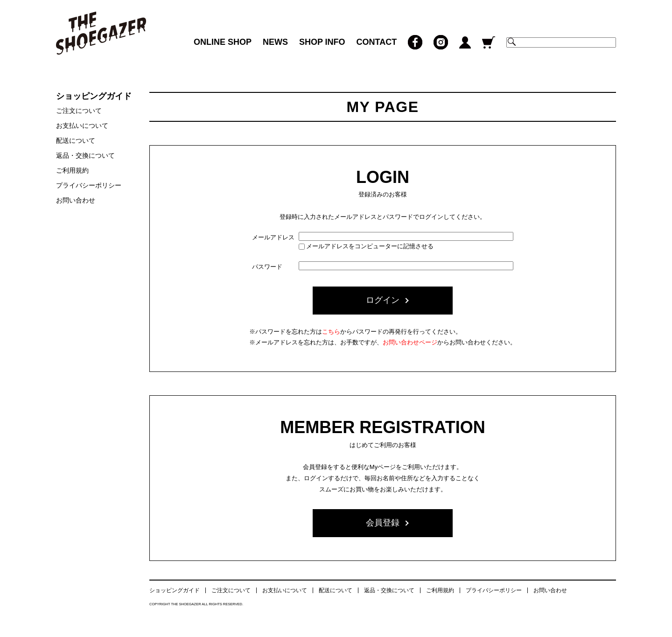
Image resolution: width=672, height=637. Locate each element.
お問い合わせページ (410, 342)
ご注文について (79, 111)
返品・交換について (85, 155)
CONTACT (377, 42)
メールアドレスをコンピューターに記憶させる (370, 246)
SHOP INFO (322, 42)
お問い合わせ (76, 200)
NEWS (275, 42)
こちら (331, 332)
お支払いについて (82, 126)
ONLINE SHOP (223, 42)
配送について (76, 140)
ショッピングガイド (175, 590)
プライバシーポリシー (89, 185)
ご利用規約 (72, 170)
